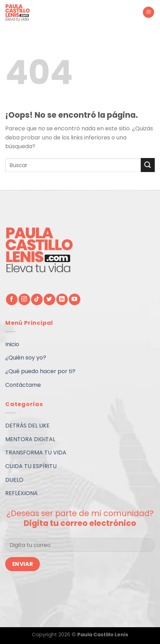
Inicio (12, 344)
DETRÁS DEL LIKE (27, 426)
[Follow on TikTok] (37, 299)
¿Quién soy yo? (26, 358)
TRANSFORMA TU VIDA (36, 453)
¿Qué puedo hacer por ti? (40, 371)
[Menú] (148, 12)
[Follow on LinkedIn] (62, 299)
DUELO (14, 480)
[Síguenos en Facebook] (12, 299)
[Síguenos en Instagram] (24, 299)
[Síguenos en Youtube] (75, 299)
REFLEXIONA (21, 493)
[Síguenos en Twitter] (49, 299)
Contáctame (23, 385)
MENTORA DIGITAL (30, 439)
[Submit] (148, 165)
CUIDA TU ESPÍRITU (31, 466)
